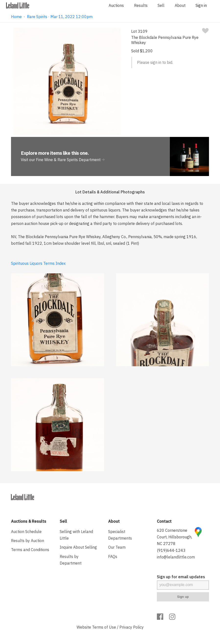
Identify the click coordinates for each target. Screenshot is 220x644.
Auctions (116, 5)
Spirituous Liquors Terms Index (38, 263)
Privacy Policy (132, 627)
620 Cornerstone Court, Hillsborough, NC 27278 (174, 537)
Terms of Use (104, 627)
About (180, 5)
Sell (161, 5)
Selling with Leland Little (76, 535)
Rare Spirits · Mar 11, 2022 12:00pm (60, 17)
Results (141, 5)
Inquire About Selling (78, 547)
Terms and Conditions (30, 550)
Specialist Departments (120, 535)
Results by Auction (28, 541)
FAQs (113, 556)
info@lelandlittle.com (176, 557)
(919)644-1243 (171, 550)
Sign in (201, 5)
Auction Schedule (26, 532)
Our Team (117, 547)
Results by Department (71, 560)
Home (16, 17)
